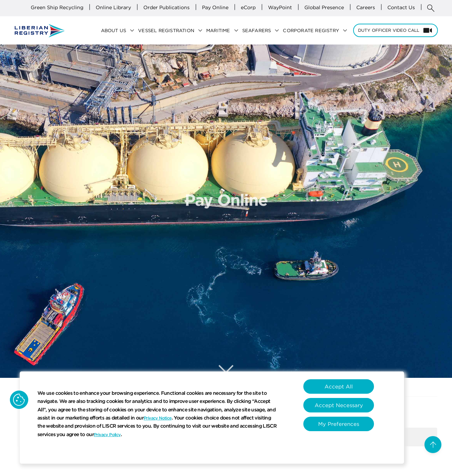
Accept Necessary (339, 405)
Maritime (224, 31)
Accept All (339, 386)
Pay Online (215, 7)
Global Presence (324, 7)
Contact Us (401, 7)
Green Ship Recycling (57, 7)
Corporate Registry (317, 31)
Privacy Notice (158, 418)
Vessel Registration (172, 31)
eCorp (248, 7)
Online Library (113, 7)
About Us (120, 31)
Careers (366, 7)
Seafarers (263, 31)
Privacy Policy (107, 435)
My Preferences (339, 424)
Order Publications (166, 7)
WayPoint (280, 7)
